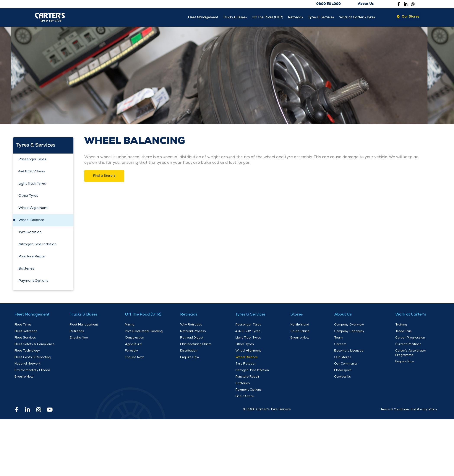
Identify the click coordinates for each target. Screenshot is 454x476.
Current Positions (408, 345)
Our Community (346, 365)
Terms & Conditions (395, 410)
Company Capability (349, 332)
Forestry (131, 352)
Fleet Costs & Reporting (33, 358)
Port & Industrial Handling (144, 332)
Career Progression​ (410, 339)
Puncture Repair (32, 258)
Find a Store (245, 397)
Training (401, 326)
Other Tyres (28, 197)
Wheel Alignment (33, 209)
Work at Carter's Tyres (356, 18)
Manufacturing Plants (196, 345)
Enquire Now (24, 378)
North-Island (300, 326)
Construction (135, 339)
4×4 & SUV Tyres (32, 173)
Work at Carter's (411, 315)
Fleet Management (187, 18)
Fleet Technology (27, 352)
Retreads (289, 18)
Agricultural (134, 345)
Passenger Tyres (32, 160)
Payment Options (33, 282)
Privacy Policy (427, 410)
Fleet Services (25, 339)
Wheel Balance (31, 221)
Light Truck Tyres (32, 185)
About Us (343, 315)
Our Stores (343, 358)
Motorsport (343, 371)
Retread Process (193, 332)
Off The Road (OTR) (258, 18)
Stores (297, 315)
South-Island (300, 332)
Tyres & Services (317, 18)
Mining (130, 326)
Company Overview (349, 326)
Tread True (404, 332)
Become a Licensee (349, 352)
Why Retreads (191, 326)
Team (338, 339)
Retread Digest (192, 339)
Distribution (189, 352)
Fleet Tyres (23, 326)
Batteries (26, 270)
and (413, 410)
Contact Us (343, 378)
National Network (28, 365)
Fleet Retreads (26, 332)
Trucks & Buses (222, 18)
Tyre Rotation (30, 233)
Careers (340, 345)
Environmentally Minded (32, 371)
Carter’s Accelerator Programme (411, 354)
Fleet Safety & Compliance (34, 345)
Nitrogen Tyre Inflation (37, 245)
